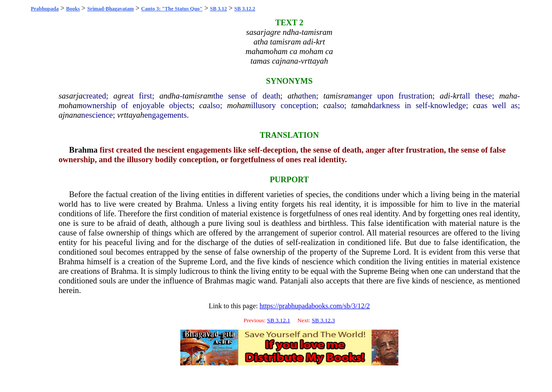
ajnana (70, 115)
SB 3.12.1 (279, 320)
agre (121, 96)
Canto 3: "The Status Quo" (172, 9)
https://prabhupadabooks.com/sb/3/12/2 (315, 306)
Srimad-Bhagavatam (111, 9)
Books (73, 9)
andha (170, 96)
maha (508, 96)
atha (295, 96)
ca (203, 105)
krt (458, 96)
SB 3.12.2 (245, 9)
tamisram (198, 96)
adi (445, 96)
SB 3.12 (218, 9)
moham (70, 105)
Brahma (83, 150)
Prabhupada (45, 9)
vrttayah (130, 115)
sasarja (70, 96)
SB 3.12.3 (324, 320)
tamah (362, 105)
